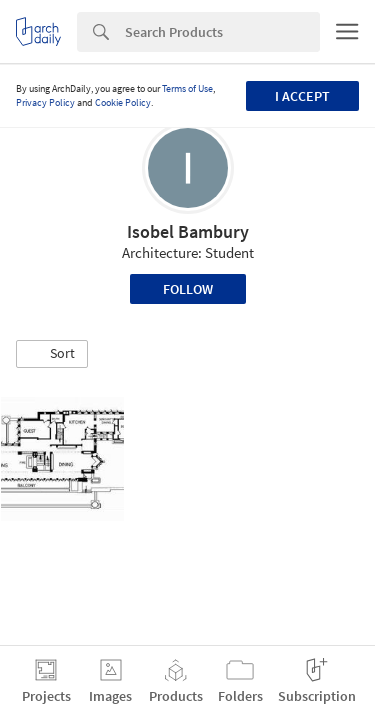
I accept (302, 96)
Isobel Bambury (188, 231)
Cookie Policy (123, 102)
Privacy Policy (45, 102)
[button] (52, 354)
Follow (188, 289)
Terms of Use (187, 88)
